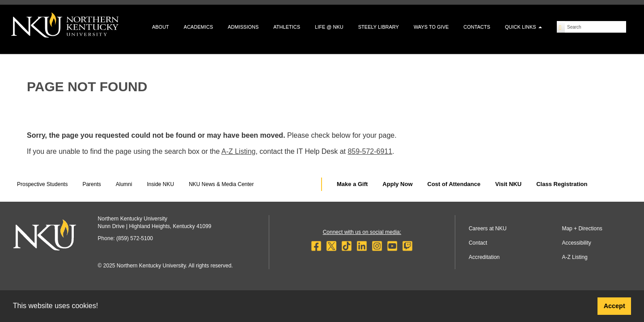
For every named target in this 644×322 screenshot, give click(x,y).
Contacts (477, 27)
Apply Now (397, 184)
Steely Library (379, 27)
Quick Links (523, 27)
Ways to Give (431, 27)
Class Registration (562, 184)
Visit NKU (508, 184)
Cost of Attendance (454, 184)
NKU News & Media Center (221, 184)
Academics (198, 27)
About (161, 27)
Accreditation (484, 257)
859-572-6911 (370, 151)
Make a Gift (352, 184)
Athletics (287, 27)
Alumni (124, 184)
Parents (91, 184)
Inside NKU (160, 184)
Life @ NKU (329, 27)
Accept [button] (614, 306)
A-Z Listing (238, 151)
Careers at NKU (488, 229)
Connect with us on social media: (362, 232)
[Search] (561, 27)
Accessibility (576, 243)
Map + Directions (582, 229)
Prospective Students (42, 184)
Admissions (243, 27)
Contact (478, 243)
